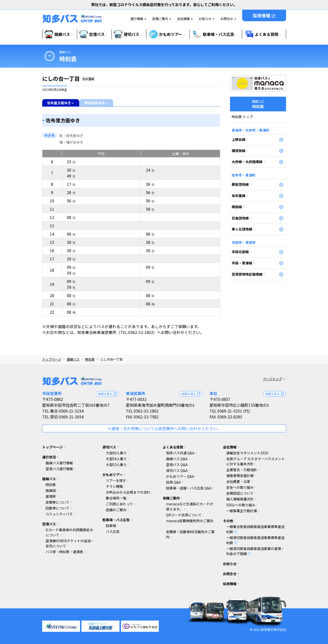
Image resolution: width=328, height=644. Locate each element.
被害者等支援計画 (240, 476)
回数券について (58, 508)
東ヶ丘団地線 (242, 229)
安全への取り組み (240, 487)
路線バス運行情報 (59, 463)
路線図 (51, 490)
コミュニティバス (60, 514)
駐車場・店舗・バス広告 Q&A (189, 488)
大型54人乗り (116, 459)
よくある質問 (173, 447)
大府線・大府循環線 (247, 162)
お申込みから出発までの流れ (128, 492)
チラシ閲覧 (114, 486)
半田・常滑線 (242, 263)
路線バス (65, 52)
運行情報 (137, 19)
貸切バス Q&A (177, 470)
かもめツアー (113, 475)
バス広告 (113, 531)
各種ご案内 (160, 19)
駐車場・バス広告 (116, 520)
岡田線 (237, 207)
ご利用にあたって (119, 504)
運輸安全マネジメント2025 (247, 453)
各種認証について (240, 493)
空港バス (49, 524)
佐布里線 (239, 196)
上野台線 (239, 139)
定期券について (58, 502)
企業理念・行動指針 (242, 470)
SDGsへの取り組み (241, 505)
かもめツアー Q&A (180, 476)
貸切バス (109, 447)
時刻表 (90, 359)
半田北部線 (240, 252)
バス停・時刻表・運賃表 (64, 552)
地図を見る (107, 394)
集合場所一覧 (116, 498)
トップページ (52, 359)
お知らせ (205, 19)
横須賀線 (239, 151)
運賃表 (51, 496)
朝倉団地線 (240, 184)
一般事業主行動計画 (242, 511)
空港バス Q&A (177, 465)
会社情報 (183, 19)
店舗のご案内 (116, 510)
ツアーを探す (116, 480)
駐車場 (111, 526)
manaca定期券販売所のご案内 (190, 521)
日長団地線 (240, 218)
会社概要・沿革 (238, 481)
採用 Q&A (173, 482)
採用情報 (264, 15)
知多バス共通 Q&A (180, 453)
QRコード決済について (184, 515)
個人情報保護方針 (240, 499)
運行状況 (49, 457)
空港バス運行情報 (59, 469)
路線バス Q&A (177, 459)
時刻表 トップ (242, 117)
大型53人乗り (116, 465)
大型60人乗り (116, 453)
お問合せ (227, 19)
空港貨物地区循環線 (247, 274)
